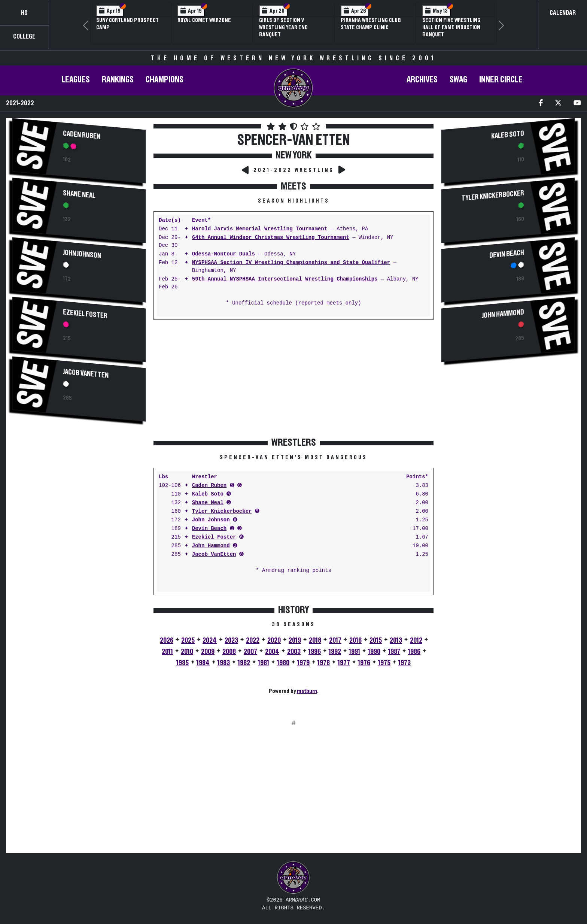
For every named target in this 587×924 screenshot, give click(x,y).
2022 (253, 640)
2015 (376, 640)
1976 (364, 663)
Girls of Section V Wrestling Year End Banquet (283, 27)
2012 (416, 640)
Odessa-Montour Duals (223, 254)
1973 (404, 663)
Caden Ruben (82, 135)
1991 (355, 652)
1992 (335, 652)
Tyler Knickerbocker (222, 511)
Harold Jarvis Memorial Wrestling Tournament (260, 229)
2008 (229, 652)
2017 (335, 640)
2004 (272, 652)
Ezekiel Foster (85, 314)
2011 (167, 652)
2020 (274, 640)
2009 (208, 652)
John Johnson (82, 254)
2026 (167, 640)
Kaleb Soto (208, 494)
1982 (244, 663)
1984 (203, 663)
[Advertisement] (79, 492)
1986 (414, 652)
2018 (315, 640)
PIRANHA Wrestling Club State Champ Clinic (371, 24)
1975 (384, 663)
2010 (187, 652)
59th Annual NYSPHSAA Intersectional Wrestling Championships (285, 279)
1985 (183, 663)
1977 (344, 663)
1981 (264, 663)
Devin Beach (209, 529)
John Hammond (211, 546)
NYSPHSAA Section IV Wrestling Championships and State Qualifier (291, 263)
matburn (307, 691)
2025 (188, 640)
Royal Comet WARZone (204, 20)
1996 (315, 652)
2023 (231, 640)
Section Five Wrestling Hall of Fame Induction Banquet (451, 27)
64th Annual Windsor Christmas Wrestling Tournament (271, 238)
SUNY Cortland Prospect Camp (127, 24)
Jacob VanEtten (86, 374)
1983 (224, 663)
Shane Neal (79, 194)
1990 (374, 652)
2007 (250, 652)
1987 (394, 652)
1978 (324, 663)
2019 (295, 640)
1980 (283, 663)
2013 (396, 640)
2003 (294, 652)
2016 (355, 640)
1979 (303, 663)
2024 (210, 640)
